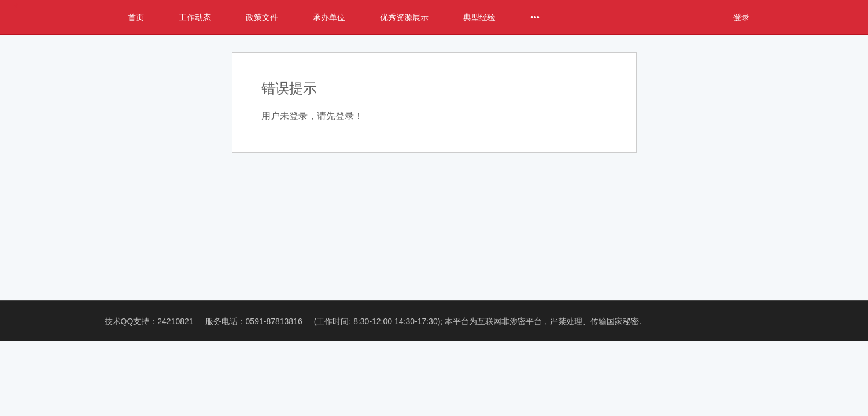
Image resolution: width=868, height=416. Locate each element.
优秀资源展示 (404, 17)
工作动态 (195, 17)
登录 (741, 17)
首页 (136, 17)
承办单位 (329, 17)
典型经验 (479, 17)
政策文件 (262, 17)
